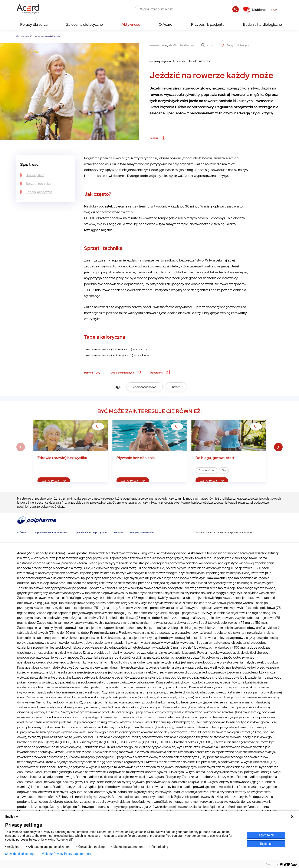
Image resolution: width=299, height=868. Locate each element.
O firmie (22, 533)
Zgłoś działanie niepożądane (90, 533)
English (12, 817)
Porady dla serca (34, 24)
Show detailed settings (20, 854)
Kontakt (118, 533)
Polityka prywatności (142, 533)
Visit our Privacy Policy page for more (67, 854)
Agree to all (266, 835)
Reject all (266, 844)
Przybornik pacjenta (208, 24)
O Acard (165, 24)
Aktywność (131, 24)
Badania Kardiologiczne (262, 24)
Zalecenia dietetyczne (84, 24)
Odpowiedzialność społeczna (50, 533)
